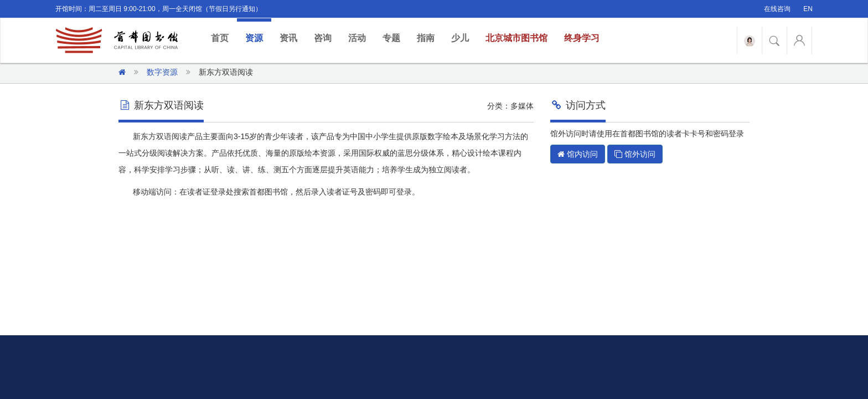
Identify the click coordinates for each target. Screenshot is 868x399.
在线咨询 (777, 9)
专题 (391, 38)
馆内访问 (578, 154)
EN (808, 9)
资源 (254, 38)
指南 (426, 38)
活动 (357, 38)
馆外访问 (635, 154)
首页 (224, 37)
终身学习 (582, 38)
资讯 (288, 38)
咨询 (323, 38)
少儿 (460, 38)
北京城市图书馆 (516, 38)
